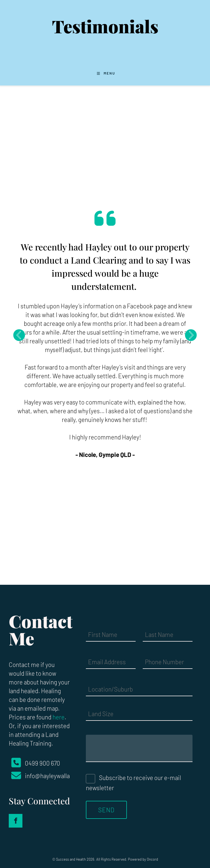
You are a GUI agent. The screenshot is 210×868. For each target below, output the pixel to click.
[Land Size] (139, 714)
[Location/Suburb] (139, 690)
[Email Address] (111, 662)
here (59, 717)
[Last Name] (168, 635)
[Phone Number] (168, 662)
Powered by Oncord (143, 859)
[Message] (139, 748)
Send (106, 810)
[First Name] (111, 635)
